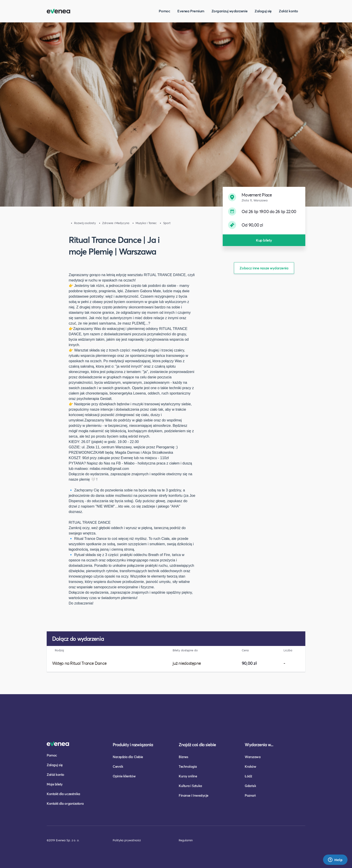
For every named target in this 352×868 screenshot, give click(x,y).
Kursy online (188, 776)
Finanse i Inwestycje (194, 795)
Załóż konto (288, 11)
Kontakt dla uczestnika (63, 794)
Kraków (250, 766)
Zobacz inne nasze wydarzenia (264, 268)
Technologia (188, 766)
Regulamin (186, 840)
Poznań (250, 795)
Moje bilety (55, 784)
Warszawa (253, 757)
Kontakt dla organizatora (65, 803)
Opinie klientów (124, 776)
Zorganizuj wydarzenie (229, 11)
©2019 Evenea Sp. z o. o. (63, 840)
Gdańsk (250, 786)
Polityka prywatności (127, 840)
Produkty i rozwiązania (133, 745)
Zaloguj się (263, 11)
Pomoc (164, 11)
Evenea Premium (191, 11)
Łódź (248, 776)
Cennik (118, 766)
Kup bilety (264, 240)
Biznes (183, 757)
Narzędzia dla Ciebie (128, 757)
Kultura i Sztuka (190, 786)
